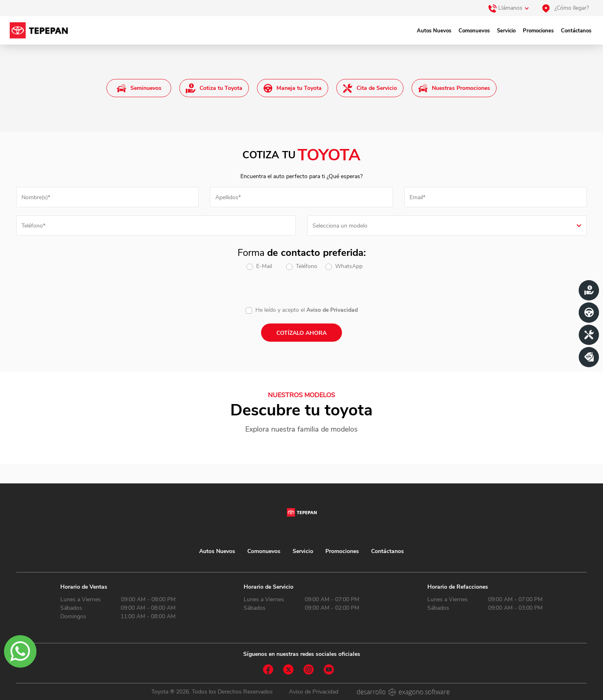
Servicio (506, 31)
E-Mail (264, 266)
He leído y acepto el (280, 310)
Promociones (538, 31)
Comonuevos (474, 31)
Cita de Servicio (370, 88)
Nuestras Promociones (454, 88)
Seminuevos (139, 88)
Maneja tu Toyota (293, 88)
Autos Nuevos (434, 31)
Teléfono (307, 266)
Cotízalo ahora (301, 333)
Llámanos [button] (505, 8)
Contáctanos (576, 31)
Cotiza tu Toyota (214, 88)
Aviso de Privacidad (332, 310)
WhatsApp (349, 266)
